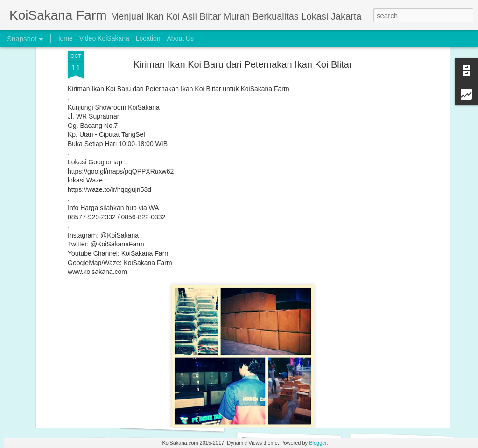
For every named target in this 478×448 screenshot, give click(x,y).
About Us (181, 38)
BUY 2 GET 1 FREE (397, 414)
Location (148, 38)
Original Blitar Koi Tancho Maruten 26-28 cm (84, 414)
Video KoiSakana (104, 38)
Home (64, 38)
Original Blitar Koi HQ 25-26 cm (176, 420)
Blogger (318, 443)
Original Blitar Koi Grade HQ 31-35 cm (297, 415)
